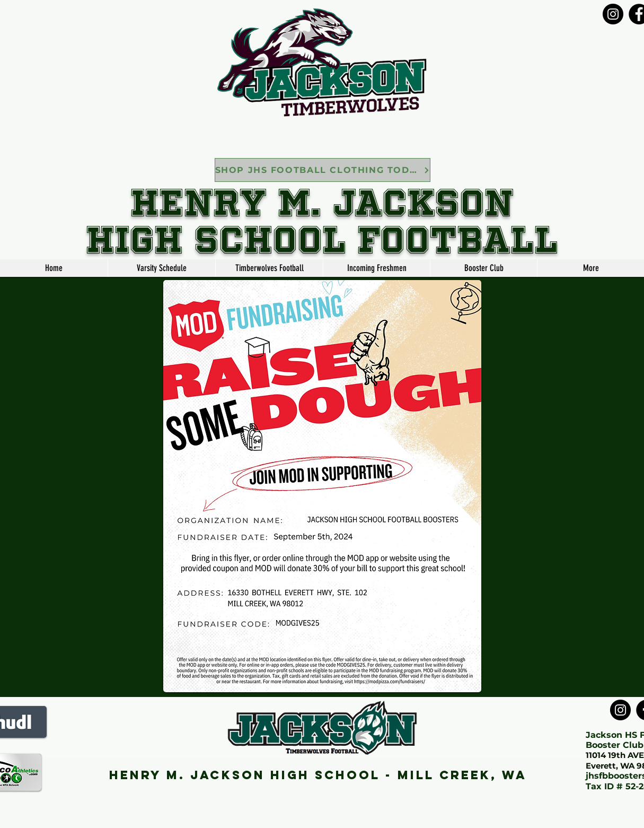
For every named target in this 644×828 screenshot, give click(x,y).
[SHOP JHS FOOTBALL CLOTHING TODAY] (323, 170)
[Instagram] (613, 14)
